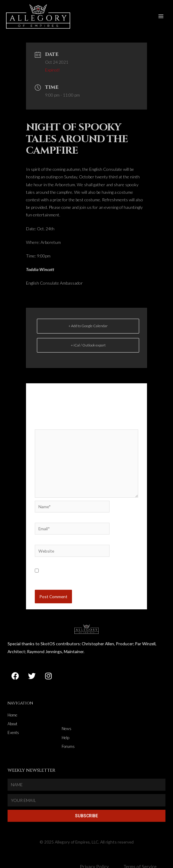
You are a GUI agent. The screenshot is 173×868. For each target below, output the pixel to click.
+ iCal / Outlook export (88, 351)
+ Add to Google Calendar (88, 332)
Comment (45, 431)
